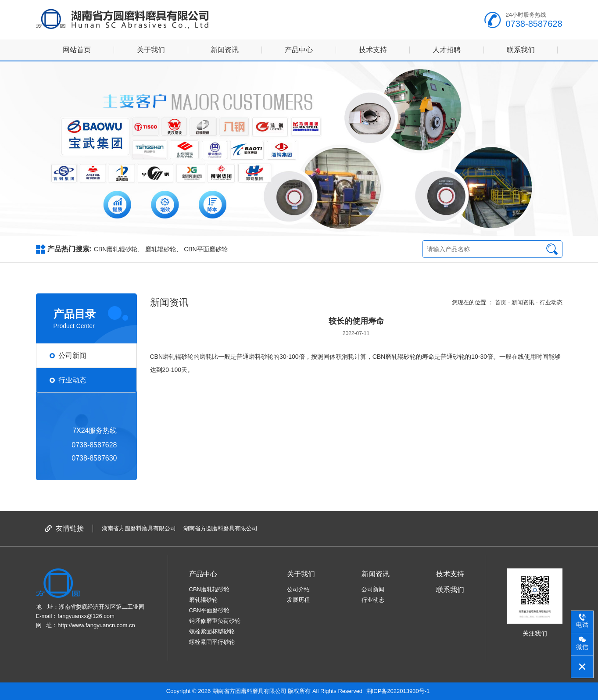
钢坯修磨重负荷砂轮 (215, 621)
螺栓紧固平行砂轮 (212, 642)
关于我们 (151, 50)
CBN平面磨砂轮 (206, 249)
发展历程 (298, 600)
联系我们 (521, 50)
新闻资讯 (225, 50)
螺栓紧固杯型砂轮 (212, 631)
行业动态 (373, 600)
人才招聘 (447, 50)
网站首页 (77, 50)
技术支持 (373, 50)
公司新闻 (373, 589)
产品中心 (299, 50)
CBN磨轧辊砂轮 (116, 249)
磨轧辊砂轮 (161, 249)
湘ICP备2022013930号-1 (398, 691)
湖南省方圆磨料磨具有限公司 (139, 528)
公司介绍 (298, 589)
